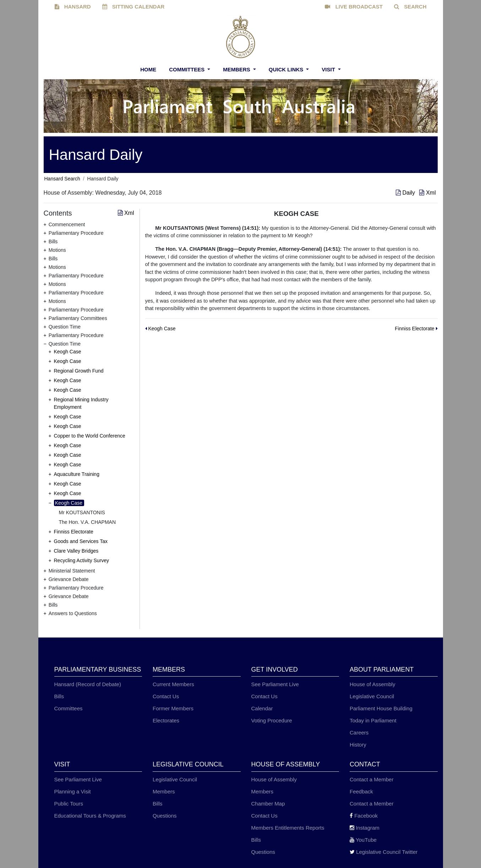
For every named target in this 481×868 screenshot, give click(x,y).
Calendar (262, 708)
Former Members (173, 708)
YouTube (363, 840)
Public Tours (69, 804)
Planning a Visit (73, 791)
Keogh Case (68, 352)
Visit (329, 69)
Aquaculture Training (77, 474)
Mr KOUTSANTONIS (82, 512)
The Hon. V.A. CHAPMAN (88, 522)
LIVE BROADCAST (354, 7)
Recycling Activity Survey (82, 560)
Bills (59, 696)
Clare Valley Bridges (76, 551)
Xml (427, 193)
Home (148, 69)
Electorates (166, 720)
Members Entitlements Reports (288, 828)
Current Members (173, 684)
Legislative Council (372, 696)
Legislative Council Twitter (384, 852)
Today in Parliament (373, 720)
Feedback (361, 791)
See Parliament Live (275, 684)
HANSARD (73, 7)
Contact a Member (371, 779)
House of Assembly (372, 684)
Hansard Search (62, 179)
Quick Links (287, 69)
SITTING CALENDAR (133, 7)
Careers (359, 733)
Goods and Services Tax (81, 541)
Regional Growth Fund (79, 371)
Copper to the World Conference (90, 436)
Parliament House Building (381, 708)
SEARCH (410, 7)
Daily (406, 193)
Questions (165, 816)
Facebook (364, 816)
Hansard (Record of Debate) (88, 684)
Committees (187, 69)
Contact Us (166, 696)
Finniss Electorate (74, 532)
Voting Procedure (272, 720)
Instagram (365, 828)
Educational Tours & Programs (90, 816)
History (358, 745)
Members (237, 69)
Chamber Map (268, 804)
